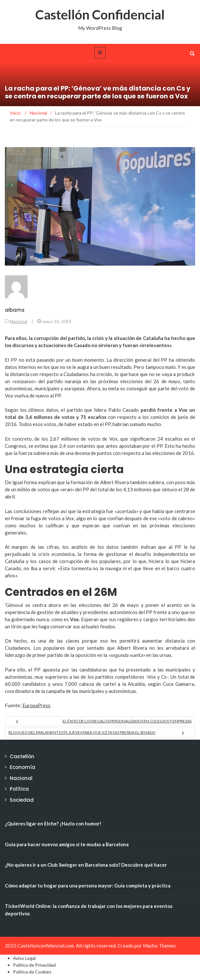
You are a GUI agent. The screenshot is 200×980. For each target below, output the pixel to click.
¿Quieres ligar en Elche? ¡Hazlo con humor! (53, 823)
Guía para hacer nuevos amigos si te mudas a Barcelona (67, 844)
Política (19, 789)
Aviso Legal (24, 958)
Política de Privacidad (34, 965)
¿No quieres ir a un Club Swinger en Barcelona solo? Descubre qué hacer (86, 865)
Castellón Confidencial (100, 15)
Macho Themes (159, 946)
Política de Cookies (32, 972)
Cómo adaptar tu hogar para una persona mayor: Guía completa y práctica (88, 886)
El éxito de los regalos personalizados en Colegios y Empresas (127, 721)
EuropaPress (36, 705)
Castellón (22, 756)
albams (15, 310)
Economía (23, 767)
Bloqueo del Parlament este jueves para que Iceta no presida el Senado (82, 732)
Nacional (19, 321)
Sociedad (22, 800)
